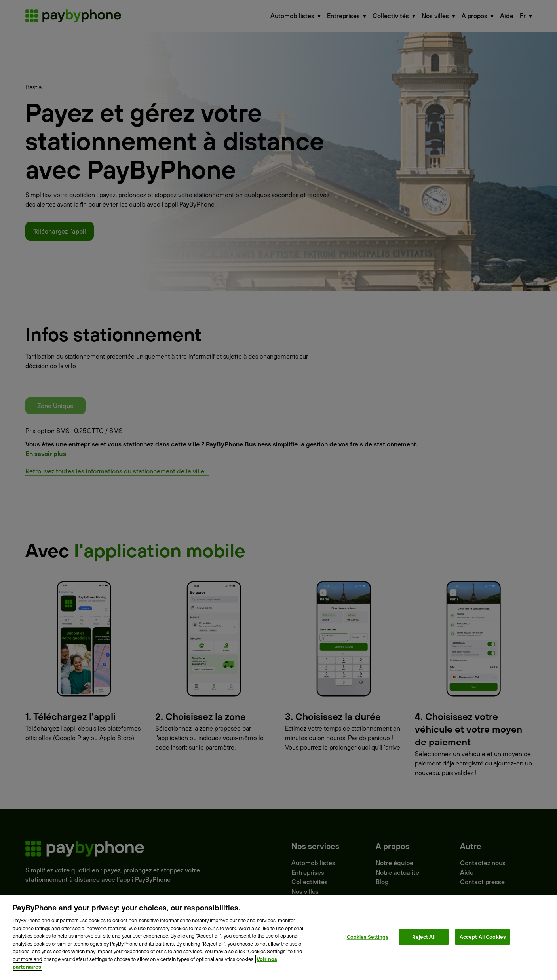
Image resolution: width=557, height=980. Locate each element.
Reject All (424, 936)
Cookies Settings (368, 936)
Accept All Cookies (483, 936)
